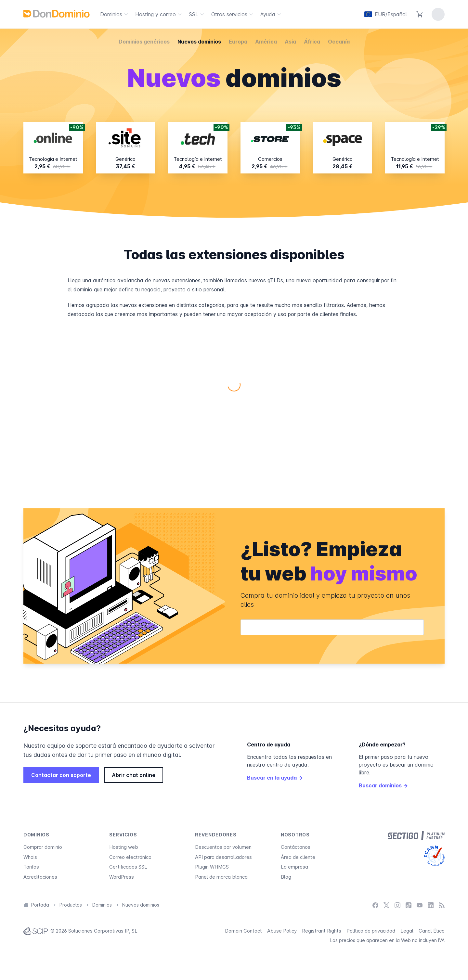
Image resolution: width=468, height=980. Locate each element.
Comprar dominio (43, 847)
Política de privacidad (371, 931)
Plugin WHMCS (212, 867)
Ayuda (272, 14)
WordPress (122, 877)
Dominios (115, 14)
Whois (30, 857)
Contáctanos (296, 847)
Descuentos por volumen (223, 847)
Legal (407, 931)
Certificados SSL (128, 867)
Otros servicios (233, 14)
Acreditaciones (40, 877)
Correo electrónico (130, 857)
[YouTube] (420, 905)
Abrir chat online (134, 775)
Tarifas (31, 867)
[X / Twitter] (386, 905)
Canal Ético (432, 931)
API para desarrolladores (223, 857)
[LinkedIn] (431, 905)
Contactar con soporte (61, 775)
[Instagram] (397, 905)
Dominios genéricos (144, 42)
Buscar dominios (383, 785)
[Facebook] (375, 905)
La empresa (294, 867)
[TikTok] (409, 905)
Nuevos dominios (199, 42)
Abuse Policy (282, 931)
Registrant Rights (322, 931)
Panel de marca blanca (221, 877)
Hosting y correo (159, 14)
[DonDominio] (57, 14)
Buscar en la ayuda (275, 778)
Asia (290, 42)
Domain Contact (243, 931)
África (312, 42)
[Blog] (442, 905)
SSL (197, 14)
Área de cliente (298, 857)
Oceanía (339, 42)
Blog (286, 877)
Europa (238, 42)
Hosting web (124, 847)
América (266, 42)
